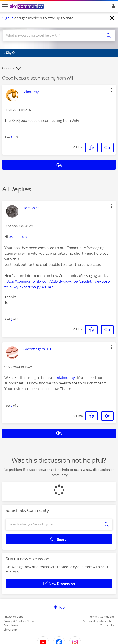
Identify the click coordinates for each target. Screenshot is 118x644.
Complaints (11, 625)
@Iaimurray (18, 237)
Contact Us (107, 625)
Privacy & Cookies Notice (19, 621)
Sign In (113, 7)
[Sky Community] (27, 7)
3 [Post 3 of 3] (12, 406)
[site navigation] (5, 6)
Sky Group (10, 630)
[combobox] (53, 35)
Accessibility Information (98, 621)
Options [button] (8, 68)
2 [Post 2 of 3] (12, 319)
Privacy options (13, 617)
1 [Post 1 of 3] (11, 137)
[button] (111, 90)
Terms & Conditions (102, 617)
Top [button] (61, 607)
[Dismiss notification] (112, 18)
